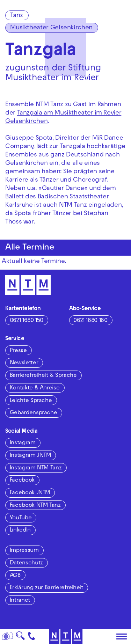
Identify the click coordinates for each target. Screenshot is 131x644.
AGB (15, 576)
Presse (18, 351)
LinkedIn (20, 530)
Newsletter (24, 363)
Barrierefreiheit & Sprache (43, 376)
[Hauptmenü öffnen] (122, 637)
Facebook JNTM (30, 493)
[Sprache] (8, 636)
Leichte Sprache (31, 401)
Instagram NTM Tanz (36, 468)
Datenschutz (26, 563)
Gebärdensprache (34, 413)
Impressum (24, 551)
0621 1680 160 (90, 321)
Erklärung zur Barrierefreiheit (46, 588)
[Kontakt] (32, 636)
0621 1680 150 (27, 321)
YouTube (21, 518)
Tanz (17, 16)
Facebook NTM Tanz (35, 506)
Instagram (23, 443)
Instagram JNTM (30, 456)
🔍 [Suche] (20, 638)
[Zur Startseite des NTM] (65, 636)
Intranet (20, 601)
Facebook (22, 481)
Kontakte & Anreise (35, 388)
